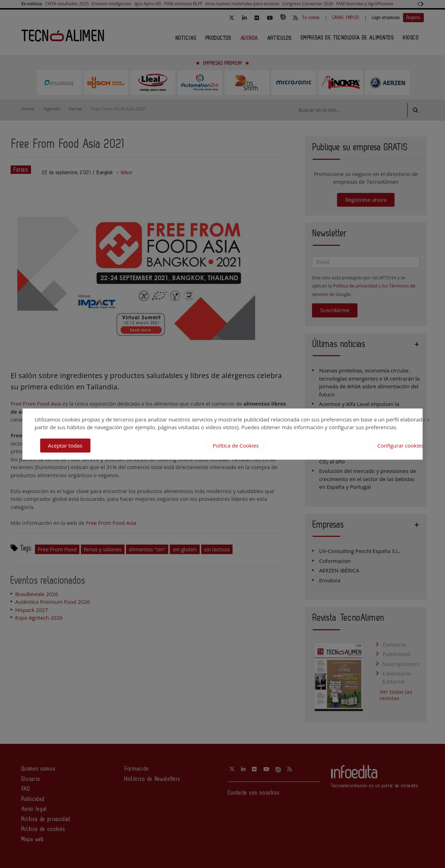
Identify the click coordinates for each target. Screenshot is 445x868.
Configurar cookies (400, 445)
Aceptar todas (65, 445)
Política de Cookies (236, 445)
